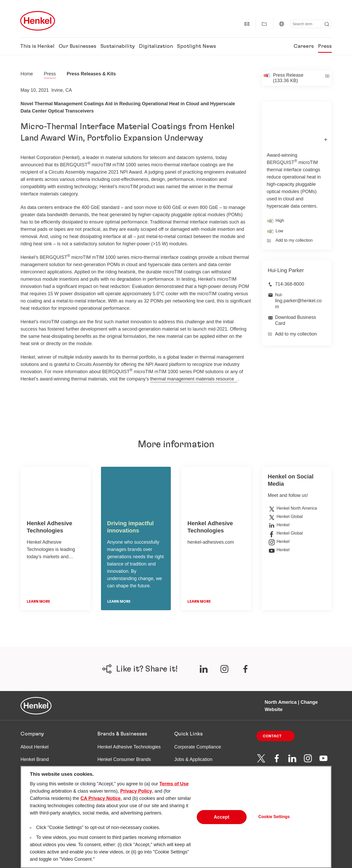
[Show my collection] (264, 24)
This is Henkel (37, 46)
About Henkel (35, 747)
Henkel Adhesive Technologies (129, 747)
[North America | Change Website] (282, 24)
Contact (272, 736)
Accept (222, 820)
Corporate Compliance (198, 747)
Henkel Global (285, 517)
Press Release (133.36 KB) (288, 78)
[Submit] (327, 24)
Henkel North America (293, 508)
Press (325, 46)
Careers (304, 46)
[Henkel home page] (27, 74)
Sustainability (118, 46)
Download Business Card (296, 320)
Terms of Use (174, 786)
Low (279, 231)
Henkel (279, 525)
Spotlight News (197, 46)
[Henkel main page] (38, 21)
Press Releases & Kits (91, 74)
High (280, 221)
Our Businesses (77, 46)
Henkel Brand (35, 759)
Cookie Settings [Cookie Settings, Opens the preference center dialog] (274, 820)
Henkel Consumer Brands (124, 759)
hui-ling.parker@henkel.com (298, 301)
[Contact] (247, 24)
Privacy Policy (136, 794)
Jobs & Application (193, 759)
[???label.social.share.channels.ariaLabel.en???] (204, 669)
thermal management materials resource (192, 379)
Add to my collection (290, 240)
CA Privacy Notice (100, 801)
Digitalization (156, 46)
